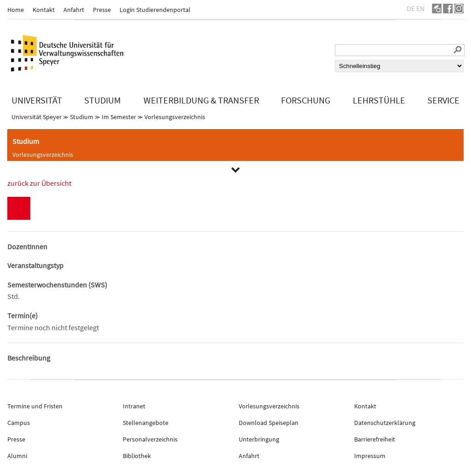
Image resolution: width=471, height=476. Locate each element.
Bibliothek (137, 456)
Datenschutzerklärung (385, 423)
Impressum (370, 456)
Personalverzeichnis (150, 439)
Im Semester (119, 117)
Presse (102, 10)
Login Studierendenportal (155, 10)
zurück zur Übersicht (39, 183)
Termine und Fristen (35, 406)
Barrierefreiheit (375, 439)
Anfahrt (74, 10)
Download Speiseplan (269, 423)
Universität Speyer (37, 117)
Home (16, 10)
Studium (82, 117)
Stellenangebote (146, 423)
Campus (19, 423)
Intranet (134, 406)
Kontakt (44, 10)
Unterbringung (259, 439)
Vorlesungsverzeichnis (175, 117)
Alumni (17, 456)
